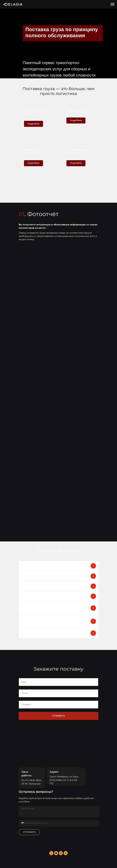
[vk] (66, 853)
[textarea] (59, 812)
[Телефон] (51, 853)
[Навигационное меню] (112, 4)
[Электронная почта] (56, 853)
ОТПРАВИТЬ (29, 832)
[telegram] (61, 853)
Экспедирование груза (78, 110)
